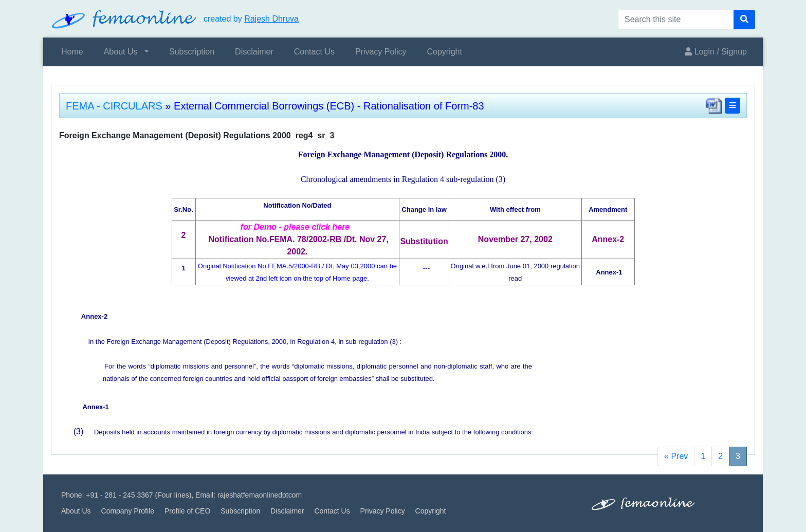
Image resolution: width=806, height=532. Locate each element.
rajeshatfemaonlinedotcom (260, 495)
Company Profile (127, 511)
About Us (121, 52)
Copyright (444, 52)
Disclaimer (254, 52)
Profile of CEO (187, 511)
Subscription (192, 52)
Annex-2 (94, 316)
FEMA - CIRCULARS (114, 106)
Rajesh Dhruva (271, 19)
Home (72, 52)
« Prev (676, 456)
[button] (732, 106)
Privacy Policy (381, 52)
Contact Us (314, 52)
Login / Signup (716, 52)
